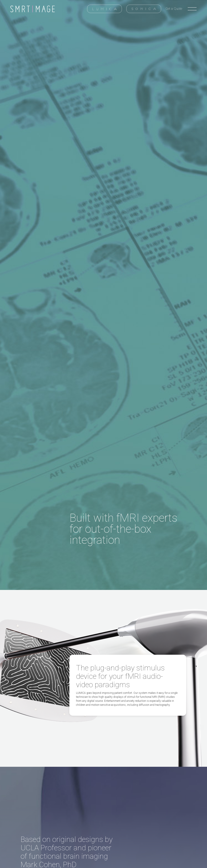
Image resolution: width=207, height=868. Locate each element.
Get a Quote (174, 9)
